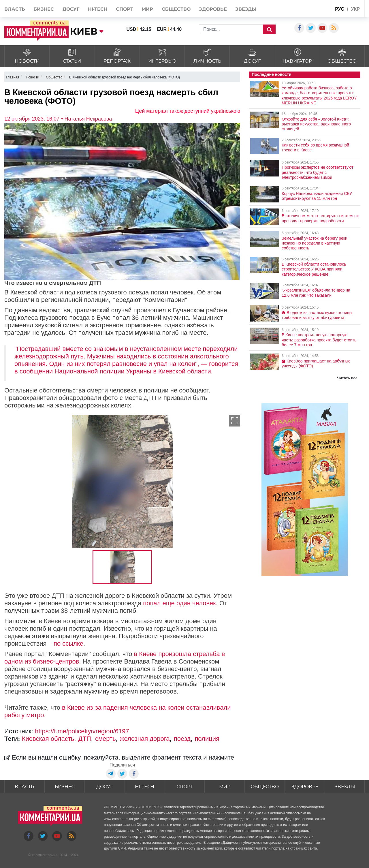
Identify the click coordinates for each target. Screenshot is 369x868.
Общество (176, 9)
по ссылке (68, 644)
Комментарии (45, 855)
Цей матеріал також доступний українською (188, 111)
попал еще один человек (179, 603)
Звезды (246, 9)
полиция (207, 739)
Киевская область (48, 739)
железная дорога (145, 739)
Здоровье (213, 9)
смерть (106, 739)
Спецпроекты (312, 8)
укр (355, 9)
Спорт (125, 9)
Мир (147, 9)
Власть (15, 9)
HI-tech (98, 9)
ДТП (85, 739)
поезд (182, 739)
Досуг (71, 9)
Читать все (347, 378)
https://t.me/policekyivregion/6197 (82, 731)
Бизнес (44, 9)
